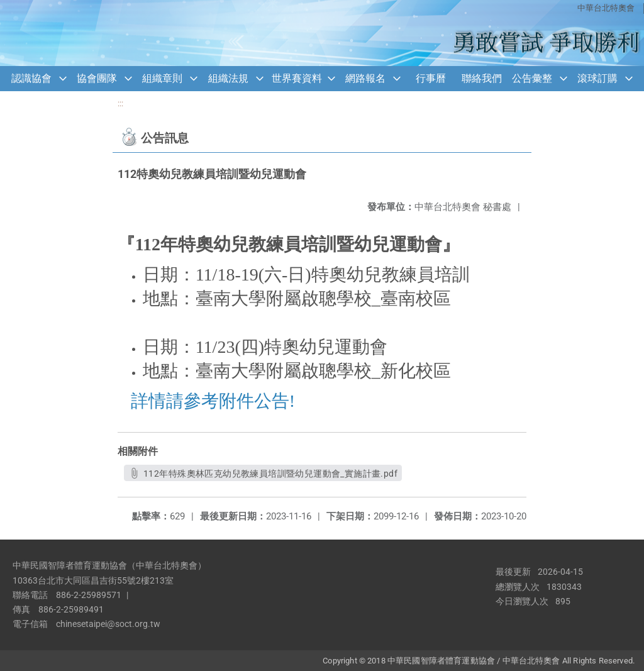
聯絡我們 (482, 78)
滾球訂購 (597, 78)
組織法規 (228, 78)
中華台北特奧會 (606, 8)
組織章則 (162, 78)
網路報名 (365, 78)
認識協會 (31, 78)
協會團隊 (97, 78)
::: (120, 103)
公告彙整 (532, 78)
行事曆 (431, 78)
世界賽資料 (297, 78)
